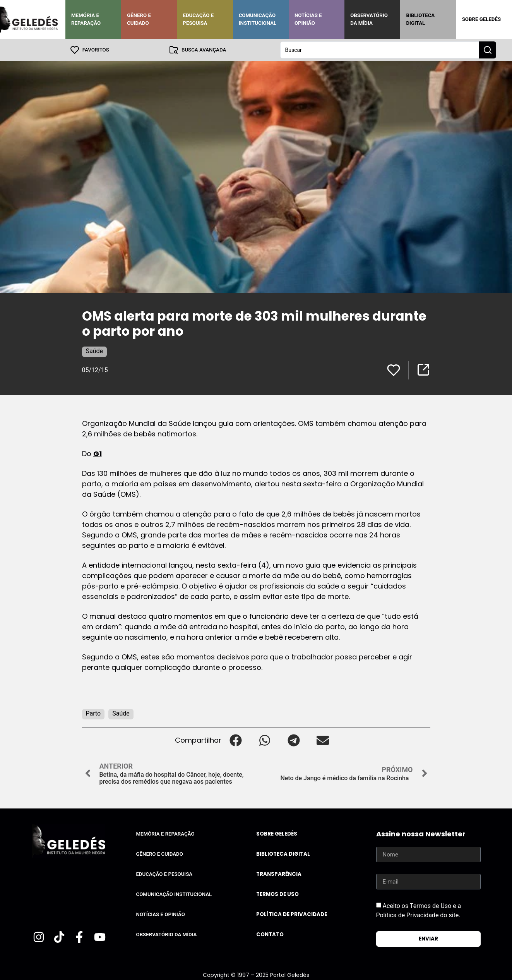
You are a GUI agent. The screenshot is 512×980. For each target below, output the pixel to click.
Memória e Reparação (86, 19)
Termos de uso (277, 894)
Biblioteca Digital (420, 19)
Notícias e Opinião (308, 19)
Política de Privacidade (292, 914)
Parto (93, 713)
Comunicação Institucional (258, 19)
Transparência (279, 874)
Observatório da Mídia (369, 19)
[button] (236, 740)
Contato (270, 934)
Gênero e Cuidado (139, 19)
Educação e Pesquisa (198, 19)
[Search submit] (488, 50)
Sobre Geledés (481, 19)
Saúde (95, 351)
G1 (98, 453)
